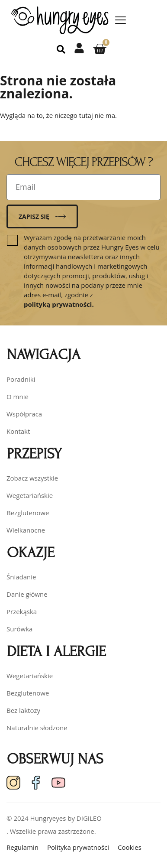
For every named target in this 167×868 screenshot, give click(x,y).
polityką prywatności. (59, 304)
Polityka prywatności (78, 847)
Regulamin (22, 847)
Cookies (130, 847)
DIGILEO (89, 818)
